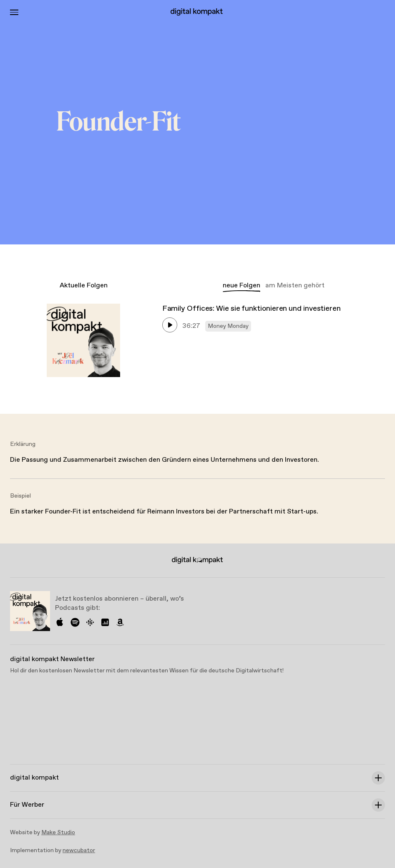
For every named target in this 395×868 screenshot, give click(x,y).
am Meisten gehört (295, 286)
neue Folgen (242, 286)
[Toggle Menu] (14, 12)
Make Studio (58, 833)
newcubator (79, 850)
